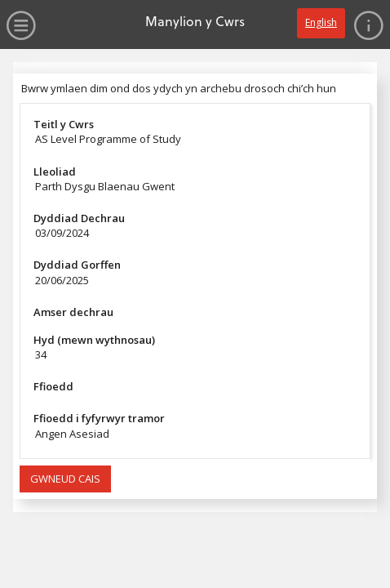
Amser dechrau (73, 312)
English (321, 22)
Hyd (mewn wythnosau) (94, 340)
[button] (65, 479)
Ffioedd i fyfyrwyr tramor (99, 418)
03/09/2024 (62, 233)
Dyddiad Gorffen (77, 265)
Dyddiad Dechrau (79, 218)
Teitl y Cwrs (64, 124)
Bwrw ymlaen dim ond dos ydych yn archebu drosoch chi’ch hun (179, 88)
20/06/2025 (62, 280)
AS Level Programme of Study (108, 139)
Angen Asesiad (72, 434)
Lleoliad (55, 171)
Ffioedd (53, 386)
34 (41, 354)
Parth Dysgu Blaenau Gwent (105, 186)
